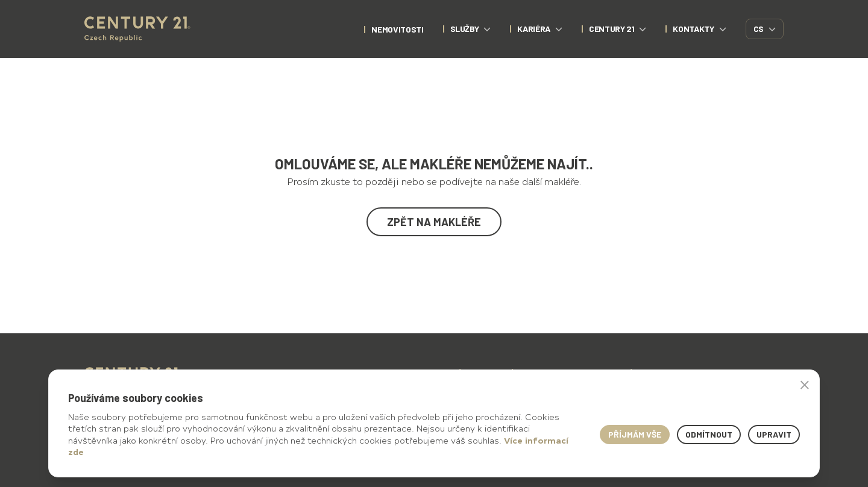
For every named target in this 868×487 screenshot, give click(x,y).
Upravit (774, 434)
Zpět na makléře (434, 222)
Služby (471, 29)
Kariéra (540, 29)
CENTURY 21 (618, 29)
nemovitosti (397, 29)
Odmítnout (709, 434)
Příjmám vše (635, 434)
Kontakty (699, 29)
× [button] (805, 385)
